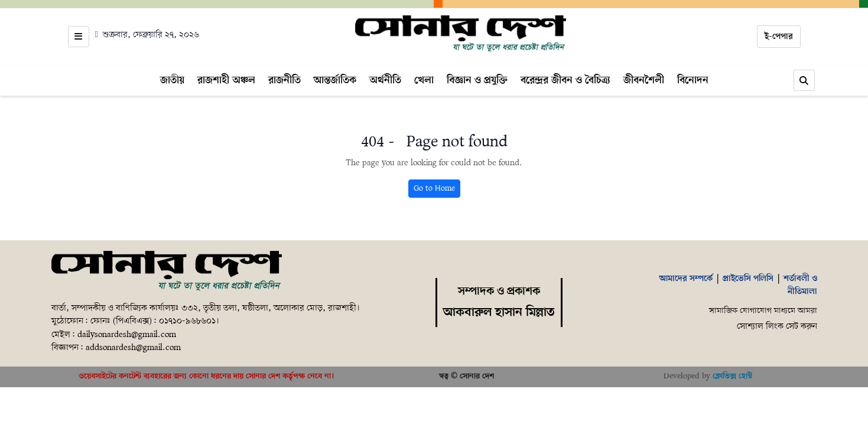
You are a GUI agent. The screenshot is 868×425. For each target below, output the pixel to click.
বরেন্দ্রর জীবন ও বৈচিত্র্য (565, 80)
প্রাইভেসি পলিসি (748, 279)
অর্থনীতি (385, 80)
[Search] (804, 80)
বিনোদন (693, 80)
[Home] (461, 34)
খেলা (424, 80)
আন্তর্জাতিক (335, 80)
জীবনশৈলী (644, 80)
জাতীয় (172, 80)
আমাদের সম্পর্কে (686, 279)
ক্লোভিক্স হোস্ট (732, 376)
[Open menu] (79, 37)
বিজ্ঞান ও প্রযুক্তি (477, 80)
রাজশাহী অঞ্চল (226, 80)
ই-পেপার (779, 37)
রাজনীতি (285, 80)
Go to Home (434, 189)
